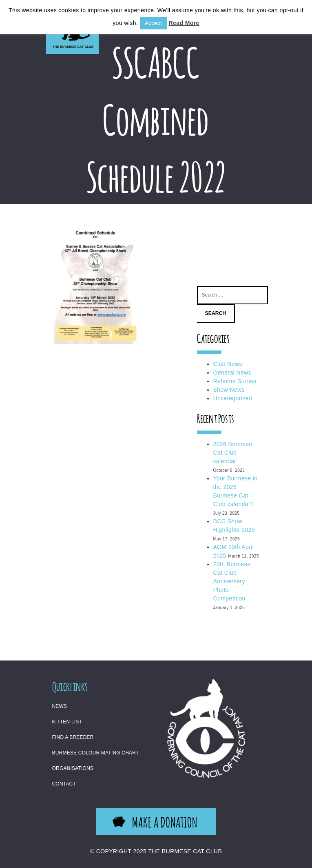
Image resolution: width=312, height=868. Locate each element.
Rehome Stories (235, 381)
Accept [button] (153, 23)
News (60, 706)
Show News (229, 390)
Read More (184, 23)
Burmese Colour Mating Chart (96, 753)
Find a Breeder (73, 737)
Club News (228, 364)
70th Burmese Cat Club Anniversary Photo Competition (232, 581)
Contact (64, 784)
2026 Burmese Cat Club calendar (233, 453)
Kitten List (67, 722)
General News (232, 373)
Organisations (73, 768)
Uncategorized (233, 398)
